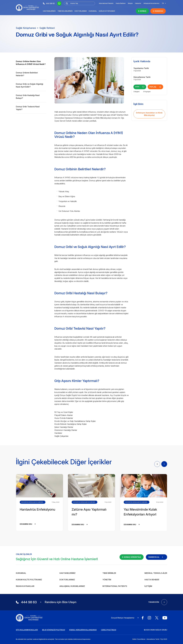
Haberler (138, 3)
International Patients (106, 3)
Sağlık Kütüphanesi (107, 11)
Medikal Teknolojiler (156, 573)
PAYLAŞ (157, 87)
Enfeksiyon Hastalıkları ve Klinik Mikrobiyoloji (149, 114)
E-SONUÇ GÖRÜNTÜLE (132, 557)
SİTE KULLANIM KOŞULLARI (27, 630)
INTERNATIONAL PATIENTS (115, 586)
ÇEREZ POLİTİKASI (109, 630)
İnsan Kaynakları (25, 586)
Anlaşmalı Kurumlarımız (151, 3)
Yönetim (107, 580)
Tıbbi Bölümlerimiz (65, 11)
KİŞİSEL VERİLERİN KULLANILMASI (83, 630)
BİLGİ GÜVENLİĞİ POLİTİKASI (54, 630)
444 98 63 (49, 3)
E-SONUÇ (142, 11)
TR (164, 3)
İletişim (130, 3)
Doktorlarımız (81, 11)
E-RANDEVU (158, 11)
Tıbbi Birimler (109, 573)
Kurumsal (93, 11)
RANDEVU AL (157, 557)
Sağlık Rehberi (47, 28)
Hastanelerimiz (49, 11)
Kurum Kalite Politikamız (29, 580)
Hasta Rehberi (121, 3)
